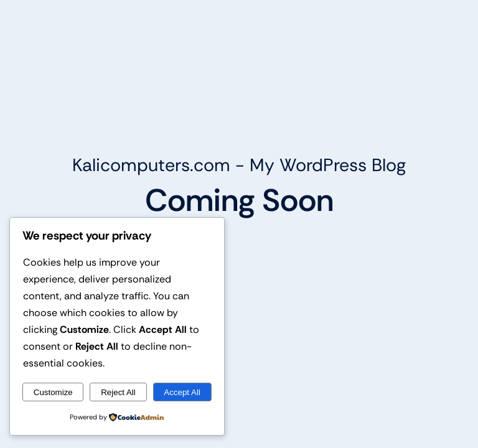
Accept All (182, 392)
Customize (53, 392)
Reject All (118, 392)
